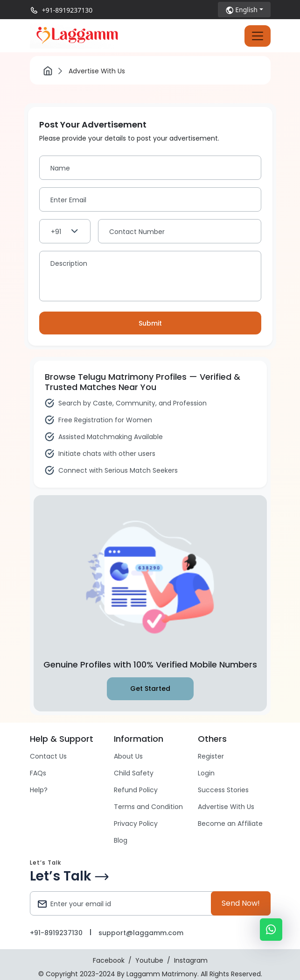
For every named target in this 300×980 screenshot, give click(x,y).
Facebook (109, 960)
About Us (128, 756)
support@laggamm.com (141, 933)
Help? (39, 790)
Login (206, 773)
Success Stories (223, 790)
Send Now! (241, 903)
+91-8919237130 (67, 10)
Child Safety (134, 773)
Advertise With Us (226, 807)
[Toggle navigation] (258, 36)
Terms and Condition (148, 807)
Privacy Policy (136, 824)
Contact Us (48, 756)
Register (211, 756)
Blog (121, 840)
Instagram (191, 960)
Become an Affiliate (230, 824)
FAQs (38, 773)
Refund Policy (136, 790)
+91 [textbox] (56, 232)
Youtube (149, 960)
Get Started (150, 689)
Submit (150, 323)
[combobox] (65, 231)
